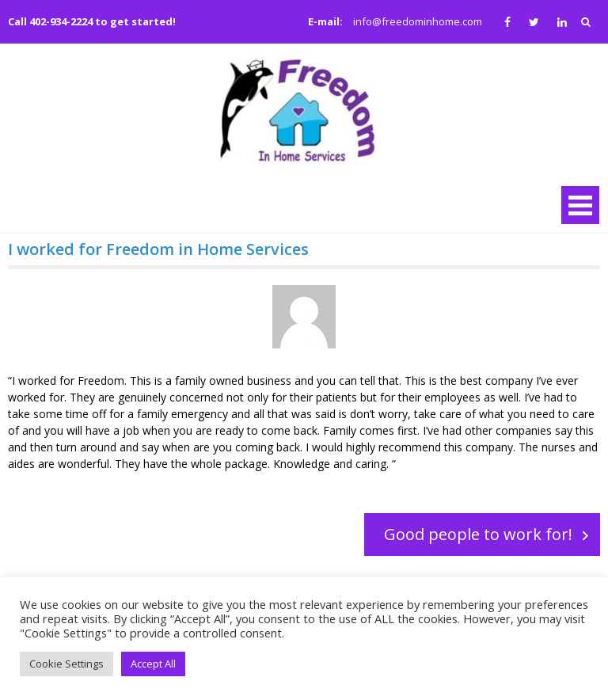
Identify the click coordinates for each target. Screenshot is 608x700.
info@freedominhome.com (418, 21)
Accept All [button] (153, 664)
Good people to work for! (478, 534)
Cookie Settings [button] (66, 664)
